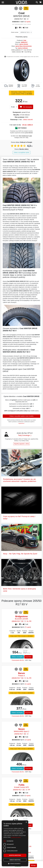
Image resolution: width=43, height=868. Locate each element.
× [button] (26, 822)
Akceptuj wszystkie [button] (15, 855)
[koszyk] (40, 2)
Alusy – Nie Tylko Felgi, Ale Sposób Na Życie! (20, 554)
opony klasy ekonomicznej (23, 46)
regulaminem (21, 423)
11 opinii (28, 684)
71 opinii (28, 627)
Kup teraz (28, 657)
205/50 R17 (24, 42)
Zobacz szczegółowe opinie (21, 152)
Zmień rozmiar (15, 32)
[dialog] (15, 843)
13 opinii (28, 740)
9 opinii (28, 796)
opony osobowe (23, 48)
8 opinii (28, 22)
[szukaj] (37, 2)
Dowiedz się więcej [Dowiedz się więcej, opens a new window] (16, 837)
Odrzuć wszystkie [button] (15, 860)
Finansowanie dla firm (18, 660)
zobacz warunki (28, 120)
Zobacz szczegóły (17, 657)
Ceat (25, 40)
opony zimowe (24, 44)
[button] (15, 864)
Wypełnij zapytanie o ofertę (21, 444)
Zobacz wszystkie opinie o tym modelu (22, 416)
